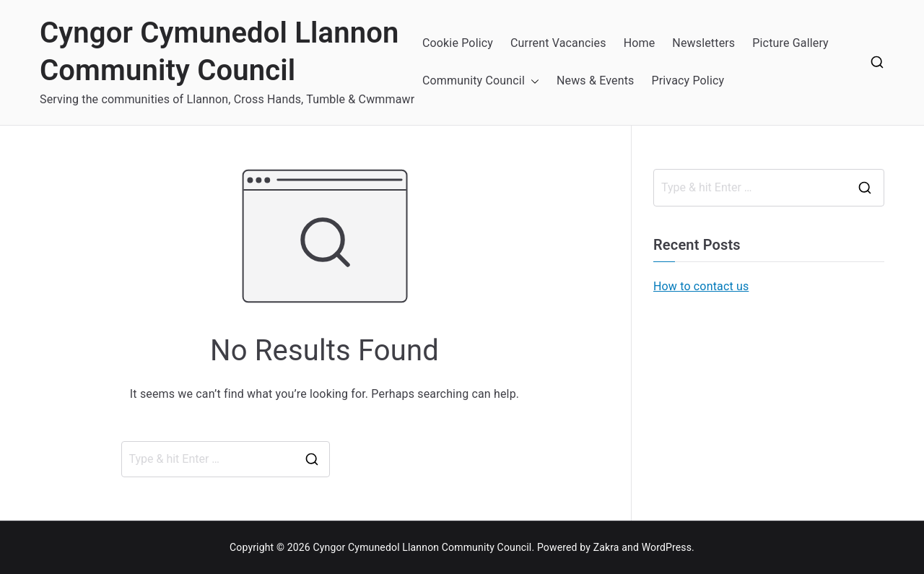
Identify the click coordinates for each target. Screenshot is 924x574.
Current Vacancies (558, 43)
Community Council (474, 81)
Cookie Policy (458, 43)
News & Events (596, 81)
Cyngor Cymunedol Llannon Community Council (422, 547)
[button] (532, 81)
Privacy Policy (688, 81)
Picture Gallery (790, 43)
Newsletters (703, 43)
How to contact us (701, 286)
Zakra (606, 547)
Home (640, 43)
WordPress (667, 547)
